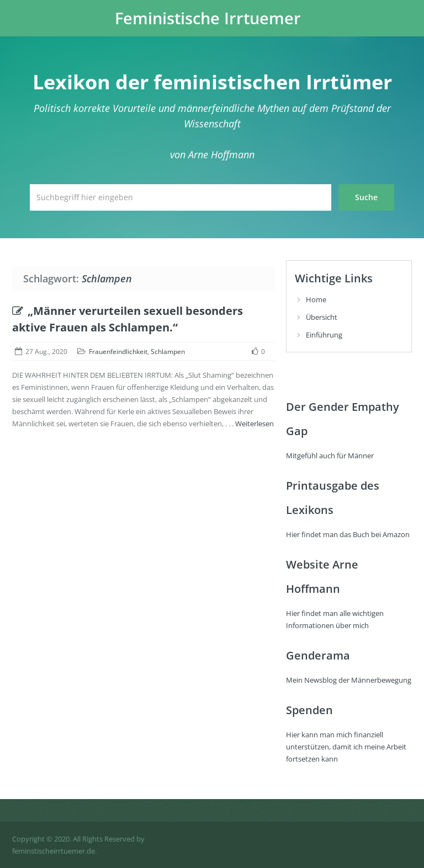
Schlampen (168, 352)
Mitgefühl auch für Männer (330, 456)
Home (316, 299)
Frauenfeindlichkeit (118, 352)
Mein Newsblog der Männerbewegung (349, 680)
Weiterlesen (255, 424)
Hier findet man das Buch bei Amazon (348, 534)
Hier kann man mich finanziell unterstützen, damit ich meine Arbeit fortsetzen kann (346, 747)
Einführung (324, 335)
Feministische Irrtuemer (208, 18)
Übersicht (322, 317)
